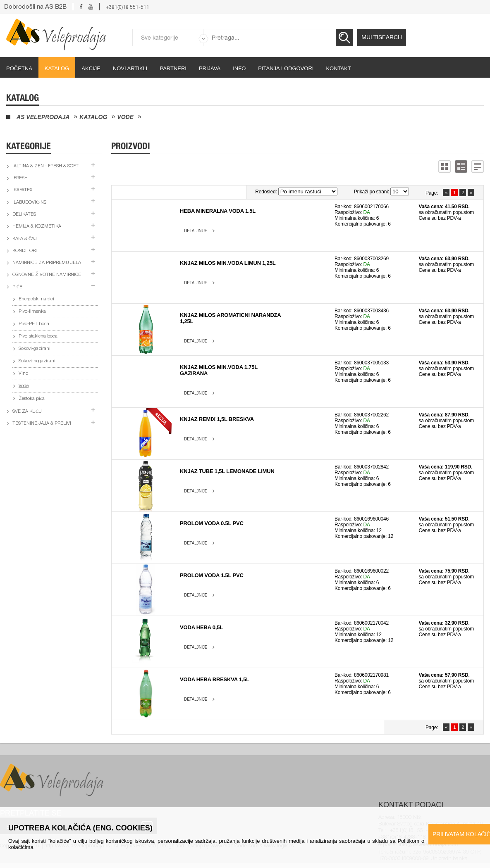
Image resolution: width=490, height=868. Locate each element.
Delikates (24, 215)
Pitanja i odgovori (286, 68)
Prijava (210, 68)
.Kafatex (22, 190)
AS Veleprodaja (43, 117)
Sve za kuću (27, 412)
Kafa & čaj (25, 239)
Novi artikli (130, 68)
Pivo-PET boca (34, 324)
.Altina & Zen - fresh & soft (45, 166)
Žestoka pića (32, 399)
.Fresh (20, 178)
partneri (173, 68)
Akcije (91, 68)
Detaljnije (196, 231)
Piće (17, 287)
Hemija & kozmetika (37, 227)
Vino (23, 374)
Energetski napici (36, 299)
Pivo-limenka (32, 312)
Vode (125, 117)
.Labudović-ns (29, 203)
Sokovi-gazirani (35, 349)
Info (239, 68)
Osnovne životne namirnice (47, 275)
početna (19, 68)
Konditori (25, 251)
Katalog (57, 68)
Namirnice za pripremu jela (47, 263)
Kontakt (338, 68)
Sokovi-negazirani (37, 361)
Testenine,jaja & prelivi (42, 424)
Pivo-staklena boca (38, 336)
